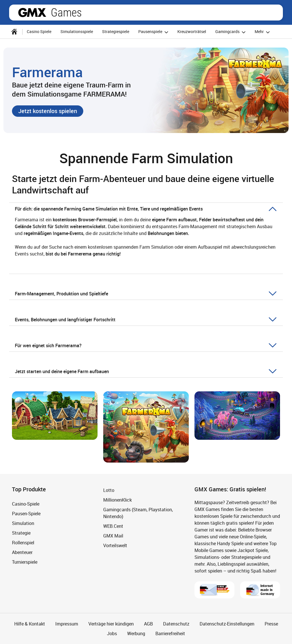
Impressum (67, 624)
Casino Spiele (39, 31)
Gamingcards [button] (231, 32)
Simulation (23, 523)
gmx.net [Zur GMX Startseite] (32, 13)
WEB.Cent (113, 526)
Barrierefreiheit (170, 633)
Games (66, 13)
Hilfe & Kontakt (30, 624)
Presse (271, 624)
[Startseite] (14, 32)
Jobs (112, 633)
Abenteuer (22, 552)
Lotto (109, 490)
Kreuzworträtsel (192, 31)
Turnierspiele (25, 562)
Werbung (136, 633)
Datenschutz (176, 624)
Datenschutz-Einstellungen (227, 624)
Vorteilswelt (115, 545)
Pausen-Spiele (26, 514)
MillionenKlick (117, 500)
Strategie (21, 533)
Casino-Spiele (26, 504)
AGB (148, 624)
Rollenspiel (23, 543)
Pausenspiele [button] (154, 32)
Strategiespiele (116, 31)
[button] (48, 111)
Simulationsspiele (77, 31)
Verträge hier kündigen (111, 624)
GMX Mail (113, 536)
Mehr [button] (263, 32)
